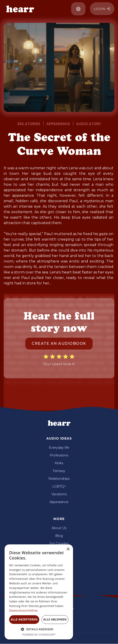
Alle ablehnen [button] (55, 619)
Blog (59, 536)
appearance (58, 123)
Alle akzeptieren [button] (24, 619)
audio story (89, 123)
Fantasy (59, 471)
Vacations (59, 494)
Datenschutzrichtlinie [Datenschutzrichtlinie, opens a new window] (23, 611)
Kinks (59, 463)
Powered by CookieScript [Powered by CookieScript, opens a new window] (39, 635)
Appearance (59, 502)
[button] (78, 9)
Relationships (59, 479)
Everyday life (59, 448)
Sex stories (29, 123)
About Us (59, 528)
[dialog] (39, 592)
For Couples (59, 543)
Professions (59, 455)
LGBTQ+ (59, 486)
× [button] (68, 549)
